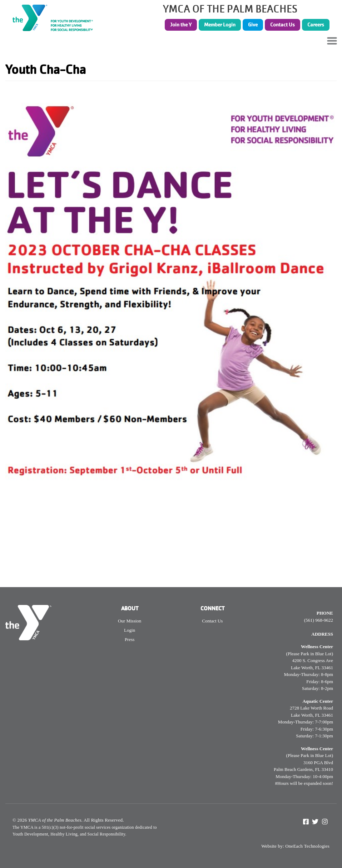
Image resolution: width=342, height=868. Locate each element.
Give (253, 25)
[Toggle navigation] (332, 41)
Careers (316, 25)
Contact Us (282, 25)
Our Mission (130, 621)
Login (130, 630)
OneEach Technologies (307, 846)
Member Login (220, 25)
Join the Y (181, 25)
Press (130, 639)
